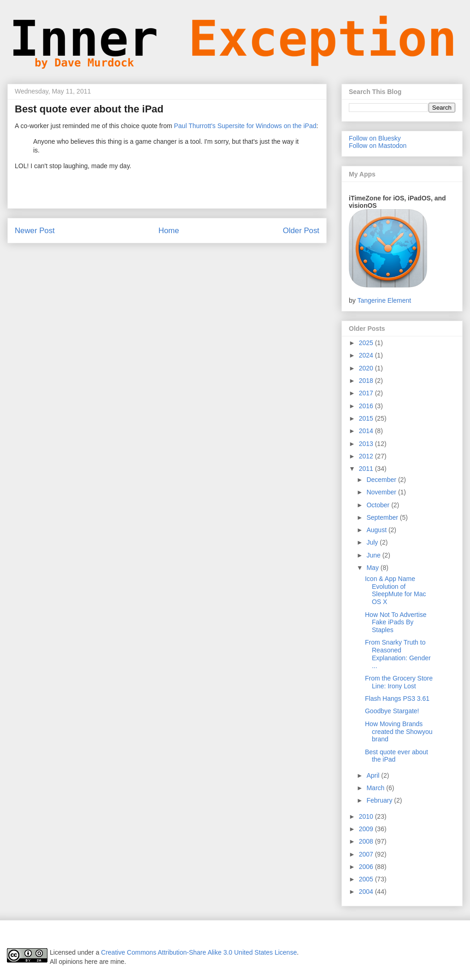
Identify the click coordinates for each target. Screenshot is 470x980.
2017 (367, 393)
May (373, 568)
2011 (367, 469)
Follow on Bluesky (375, 138)
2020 (367, 368)
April (374, 775)
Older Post (301, 231)
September (383, 517)
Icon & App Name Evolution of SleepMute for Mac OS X (396, 590)
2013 (367, 444)
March (376, 788)
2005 (367, 879)
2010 (367, 816)
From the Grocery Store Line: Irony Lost (399, 682)
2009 (367, 829)
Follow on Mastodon (378, 146)
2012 (367, 456)
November (382, 492)
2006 (367, 867)
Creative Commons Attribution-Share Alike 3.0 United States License (199, 952)
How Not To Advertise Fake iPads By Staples (396, 622)
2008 (367, 841)
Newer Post (35, 231)
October (379, 505)
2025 (367, 343)
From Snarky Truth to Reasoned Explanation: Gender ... (398, 654)
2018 (367, 381)
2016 (367, 406)
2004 (367, 892)
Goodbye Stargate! (392, 711)
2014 (367, 431)
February (380, 800)
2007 (367, 854)
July (373, 542)
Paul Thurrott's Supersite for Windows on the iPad (245, 126)
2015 (367, 418)
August (377, 530)
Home (169, 231)
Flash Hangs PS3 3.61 (397, 698)
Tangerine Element (384, 300)
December (382, 480)
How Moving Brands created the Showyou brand (399, 732)
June (374, 555)
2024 (367, 355)
